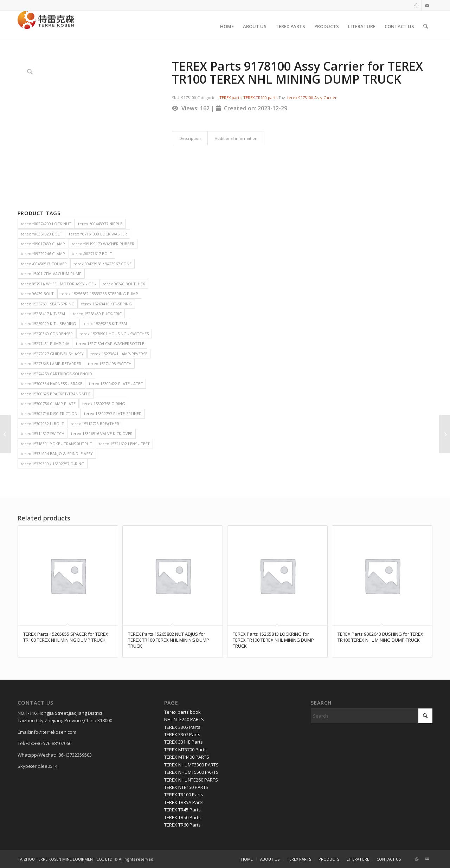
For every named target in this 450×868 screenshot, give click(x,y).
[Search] (426, 26)
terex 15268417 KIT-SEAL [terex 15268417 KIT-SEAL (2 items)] (43, 314)
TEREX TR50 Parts (182, 817)
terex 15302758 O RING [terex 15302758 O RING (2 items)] (104, 404)
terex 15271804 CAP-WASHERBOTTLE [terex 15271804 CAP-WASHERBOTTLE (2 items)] (110, 344)
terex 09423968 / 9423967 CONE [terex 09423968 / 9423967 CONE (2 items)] (102, 264)
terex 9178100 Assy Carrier (312, 98)
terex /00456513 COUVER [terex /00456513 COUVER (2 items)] (44, 264)
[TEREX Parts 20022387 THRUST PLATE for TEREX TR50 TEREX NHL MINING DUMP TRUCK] (5, 434)
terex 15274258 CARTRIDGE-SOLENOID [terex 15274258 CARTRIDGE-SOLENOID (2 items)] (56, 374)
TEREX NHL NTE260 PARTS (191, 780)
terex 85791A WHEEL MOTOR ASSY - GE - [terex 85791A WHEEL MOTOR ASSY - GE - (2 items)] (58, 284)
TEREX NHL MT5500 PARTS (191, 772)
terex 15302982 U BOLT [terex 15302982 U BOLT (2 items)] (42, 424)
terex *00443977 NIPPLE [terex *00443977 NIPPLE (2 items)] (100, 224)
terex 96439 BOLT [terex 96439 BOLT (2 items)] (37, 294)
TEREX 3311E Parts (184, 742)
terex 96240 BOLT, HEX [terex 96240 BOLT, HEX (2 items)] (124, 284)
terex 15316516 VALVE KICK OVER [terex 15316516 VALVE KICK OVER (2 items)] (102, 433)
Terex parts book (182, 712)
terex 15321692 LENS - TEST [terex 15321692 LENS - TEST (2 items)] (124, 444)
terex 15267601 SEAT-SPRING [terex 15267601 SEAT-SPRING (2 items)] (48, 304)
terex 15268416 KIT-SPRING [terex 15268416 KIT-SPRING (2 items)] (107, 304)
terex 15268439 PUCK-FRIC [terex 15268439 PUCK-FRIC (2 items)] (97, 314)
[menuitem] (227, 26)
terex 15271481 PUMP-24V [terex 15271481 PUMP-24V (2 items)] (45, 344)
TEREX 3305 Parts (182, 727)
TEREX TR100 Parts (184, 795)
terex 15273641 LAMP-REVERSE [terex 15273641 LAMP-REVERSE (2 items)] (119, 354)
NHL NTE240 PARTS (184, 719)
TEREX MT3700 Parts (185, 750)
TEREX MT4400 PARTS (187, 757)
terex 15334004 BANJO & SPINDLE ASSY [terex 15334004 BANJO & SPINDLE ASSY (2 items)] (57, 454)
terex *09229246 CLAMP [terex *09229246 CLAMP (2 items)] (43, 254)
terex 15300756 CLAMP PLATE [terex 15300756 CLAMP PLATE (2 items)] (48, 404)
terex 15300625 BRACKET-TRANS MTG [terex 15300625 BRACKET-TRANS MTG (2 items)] (56, 394)
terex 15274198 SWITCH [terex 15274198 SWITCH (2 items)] (110, 364)
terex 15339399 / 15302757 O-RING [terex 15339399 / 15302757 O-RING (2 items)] (53, 464)
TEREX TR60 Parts (182, 825)
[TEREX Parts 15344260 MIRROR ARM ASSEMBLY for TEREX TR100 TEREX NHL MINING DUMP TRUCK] (445, 434)
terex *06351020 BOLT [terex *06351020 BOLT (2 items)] (41, 234)
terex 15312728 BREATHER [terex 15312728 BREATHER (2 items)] (95, 424)
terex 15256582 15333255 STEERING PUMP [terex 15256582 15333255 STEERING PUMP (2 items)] (99, 294)
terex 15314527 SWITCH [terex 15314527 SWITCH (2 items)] (43, 433)
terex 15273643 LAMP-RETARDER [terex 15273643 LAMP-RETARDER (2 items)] (51, 364)
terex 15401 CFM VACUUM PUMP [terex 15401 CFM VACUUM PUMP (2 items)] (51, 274)
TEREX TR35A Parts (184, 802)
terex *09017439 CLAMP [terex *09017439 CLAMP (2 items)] (43, 244)
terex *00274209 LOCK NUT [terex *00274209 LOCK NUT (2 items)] (46, 224)
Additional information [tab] (236, 138)
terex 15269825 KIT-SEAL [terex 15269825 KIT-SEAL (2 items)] (105, 323)
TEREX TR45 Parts (182, 810)
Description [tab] (190, 138)
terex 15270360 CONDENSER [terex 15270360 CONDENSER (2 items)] (47, 334)
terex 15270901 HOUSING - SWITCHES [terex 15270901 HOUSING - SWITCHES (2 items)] (114, 334)
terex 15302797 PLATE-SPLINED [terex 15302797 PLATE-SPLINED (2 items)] (113, 413)
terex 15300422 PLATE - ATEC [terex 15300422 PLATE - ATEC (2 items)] (116, 384)
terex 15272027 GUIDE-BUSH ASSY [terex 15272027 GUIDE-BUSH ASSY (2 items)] (52, 354)
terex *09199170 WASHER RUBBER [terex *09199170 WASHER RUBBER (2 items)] (103, 244)
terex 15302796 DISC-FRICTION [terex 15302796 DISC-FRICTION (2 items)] (49, 413)
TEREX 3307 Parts (182, 734)
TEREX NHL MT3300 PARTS (191, 765)
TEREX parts (230, 98)
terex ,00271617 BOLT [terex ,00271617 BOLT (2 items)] (92, 254)
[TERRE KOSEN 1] (46, 26)
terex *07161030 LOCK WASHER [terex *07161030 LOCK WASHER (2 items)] (98, 234)
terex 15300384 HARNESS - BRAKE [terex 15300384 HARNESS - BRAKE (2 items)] (52, 384)
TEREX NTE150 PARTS (186, 787)
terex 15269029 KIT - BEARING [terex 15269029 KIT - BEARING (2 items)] (48, 323)
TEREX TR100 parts (260, 98)
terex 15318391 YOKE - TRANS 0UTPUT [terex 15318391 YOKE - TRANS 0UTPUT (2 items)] (56, 444)
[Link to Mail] (427, 5)
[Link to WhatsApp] (416, 5)
